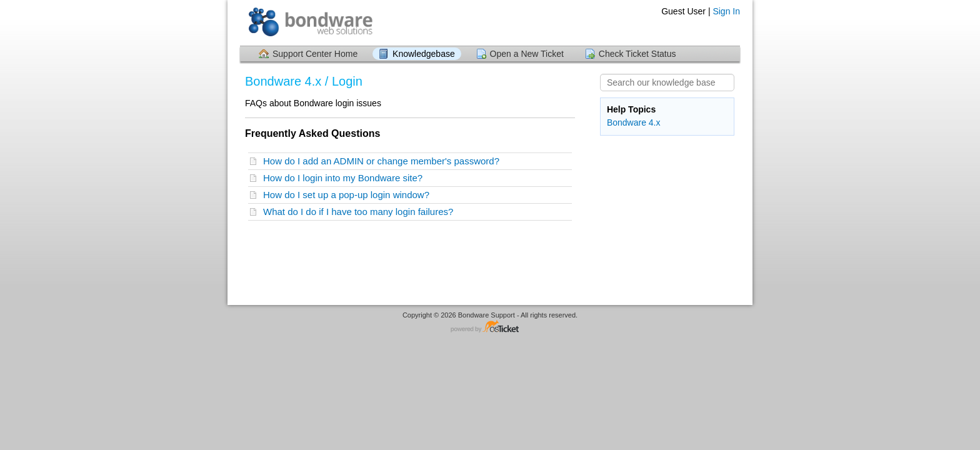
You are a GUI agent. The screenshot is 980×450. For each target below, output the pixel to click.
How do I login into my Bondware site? (345, 178)
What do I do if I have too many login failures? (361, 212)
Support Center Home (315, 54)
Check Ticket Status (637, 54)
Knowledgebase (424, 54)
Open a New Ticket (527, 54)
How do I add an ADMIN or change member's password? (384, 161)
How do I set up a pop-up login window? (349, 195)
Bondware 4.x (634, 122)
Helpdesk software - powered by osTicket (490, 327)
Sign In (726, 11)
